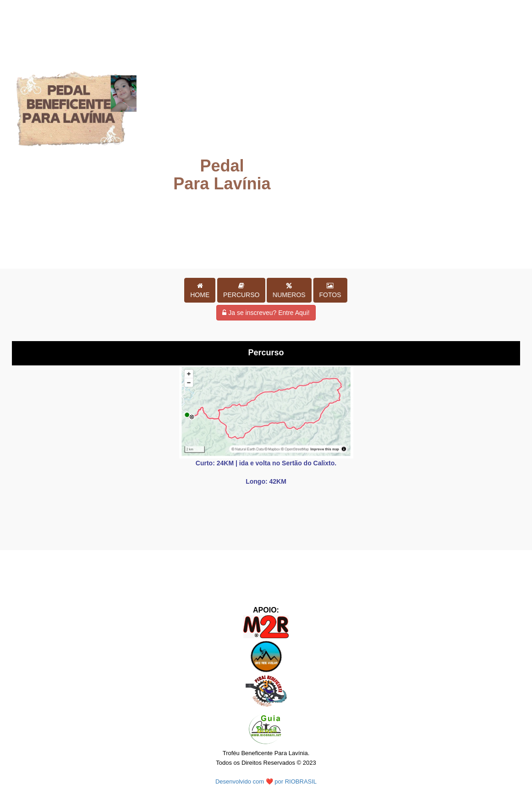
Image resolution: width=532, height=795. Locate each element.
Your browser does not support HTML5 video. (266, 133)
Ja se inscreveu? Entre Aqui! (266, 313)
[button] (200, 290)
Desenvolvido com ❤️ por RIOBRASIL (266, 781)
